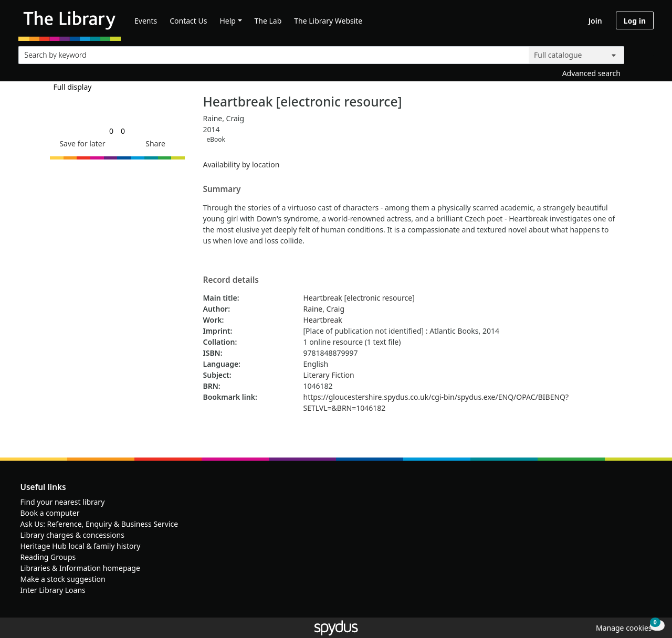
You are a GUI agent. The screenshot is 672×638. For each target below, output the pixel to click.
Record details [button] (231, 280)
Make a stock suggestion (63, 579)
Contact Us (188, 21)
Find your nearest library (63, 502)
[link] (111, 131)
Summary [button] (222, 189)
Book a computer (50, 513)
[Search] (642, 53)
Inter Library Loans (53, 590)
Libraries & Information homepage (80, 568)
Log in (635, 21)
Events (146, 21)
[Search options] (576, 55)
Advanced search (591, 73)
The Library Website (328, 21)
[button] (80, 143)
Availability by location (241, 164)
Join (595, 21)
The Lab (268, 21)
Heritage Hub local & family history (81, 546)
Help (228, 21)
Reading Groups (48, 557)
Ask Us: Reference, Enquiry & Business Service (99, 524)
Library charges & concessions (72, 535)
